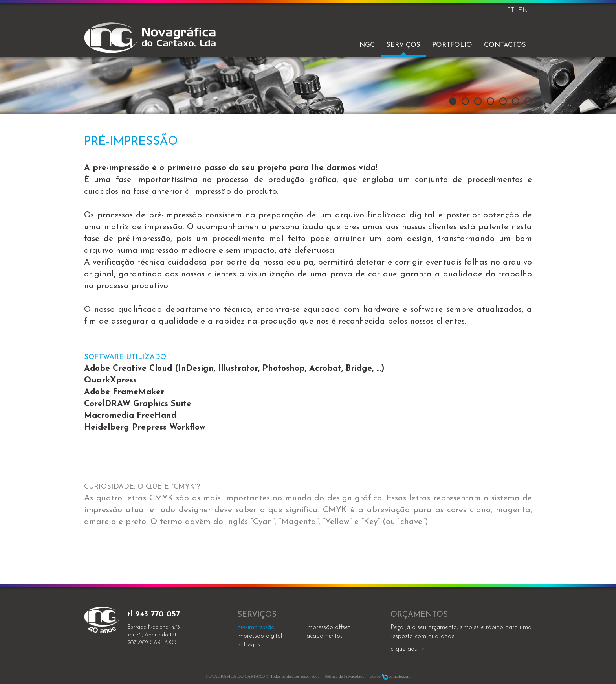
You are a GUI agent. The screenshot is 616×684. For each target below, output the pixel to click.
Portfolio (452, 45)
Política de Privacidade (344, 676)
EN (523, 11)
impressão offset (328, 627)
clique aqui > (408, 649)
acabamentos (324, 636)
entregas (249, 645)
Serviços (403, 45)
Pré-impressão (256, 627)
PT (511, 11)
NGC (367, 45)
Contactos (505, 45)
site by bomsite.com (390, 676)
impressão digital (260, 636)
